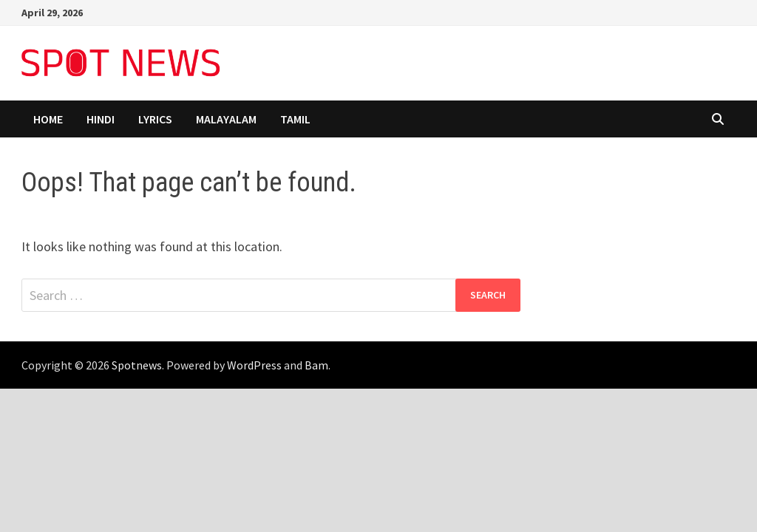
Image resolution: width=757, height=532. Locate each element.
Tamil (295, 119)
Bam (316, 365)
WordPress (254, 365)
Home (48, 119)
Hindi (101, 119)
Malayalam (226, 119)
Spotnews (137, 365)
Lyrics (155, 119)
